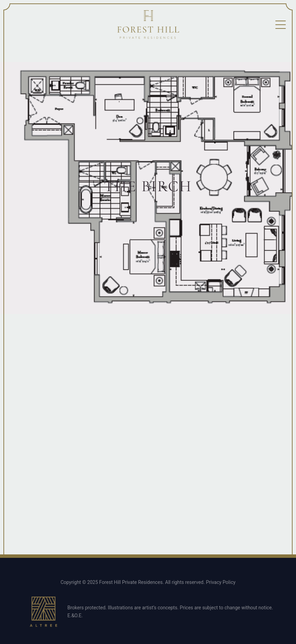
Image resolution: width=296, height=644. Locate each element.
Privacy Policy (221, 582)
